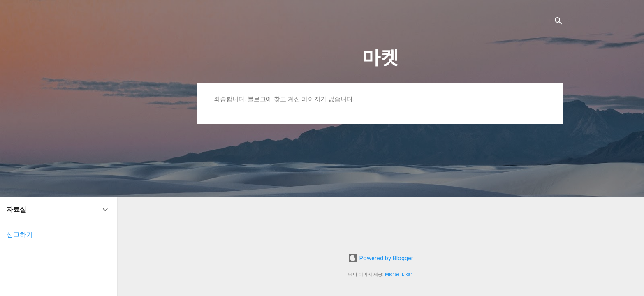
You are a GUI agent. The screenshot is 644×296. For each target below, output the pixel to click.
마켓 (380, 57)
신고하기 (20, 235)
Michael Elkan (399, 274)
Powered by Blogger (381, 258)
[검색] (558, 22)
